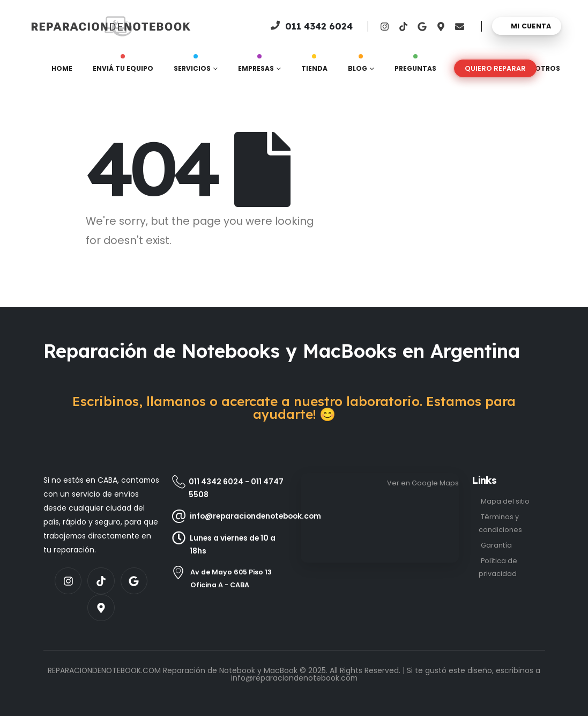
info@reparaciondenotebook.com (294, 678)
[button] (495, 68)
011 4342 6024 (216, 482)
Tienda (314, 66)
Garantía (496, 545)
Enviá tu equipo (123, 66)
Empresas (256, 66)
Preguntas (415, 66)
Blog (358, 66)
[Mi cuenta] (527, 26)
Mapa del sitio (505, 501)
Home (62, 68)
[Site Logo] (65, 26)
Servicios (192, 66)
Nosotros (540, 68)
